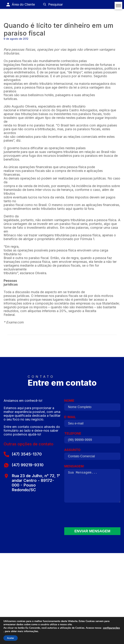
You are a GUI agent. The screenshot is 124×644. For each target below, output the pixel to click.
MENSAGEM (92, 485)
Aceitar (11, 638)
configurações (111, 628)
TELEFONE (92, 439)
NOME (92, 406)
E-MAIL (92, 422)
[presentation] (92, 516)
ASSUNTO (92, 455)
